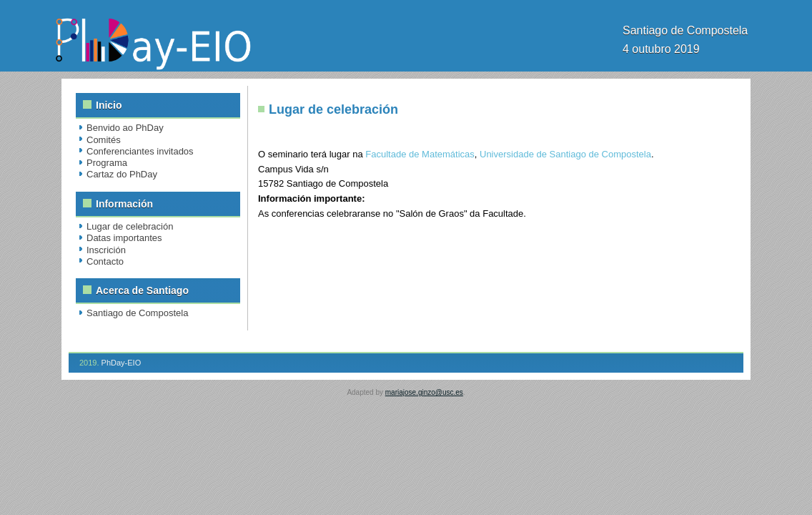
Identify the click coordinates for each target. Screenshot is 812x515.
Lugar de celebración (130, 226)
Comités (104, 140)
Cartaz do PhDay (122, 174)
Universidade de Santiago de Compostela (565, 154)
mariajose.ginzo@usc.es (424, 392)
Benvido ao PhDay (125, 128)
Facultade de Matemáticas (420, 154)
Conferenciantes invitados (140, 151)
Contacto (105, 261)
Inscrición (106, 250)
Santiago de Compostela (137, 313)
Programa (107, 163)
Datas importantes (124, 238)
